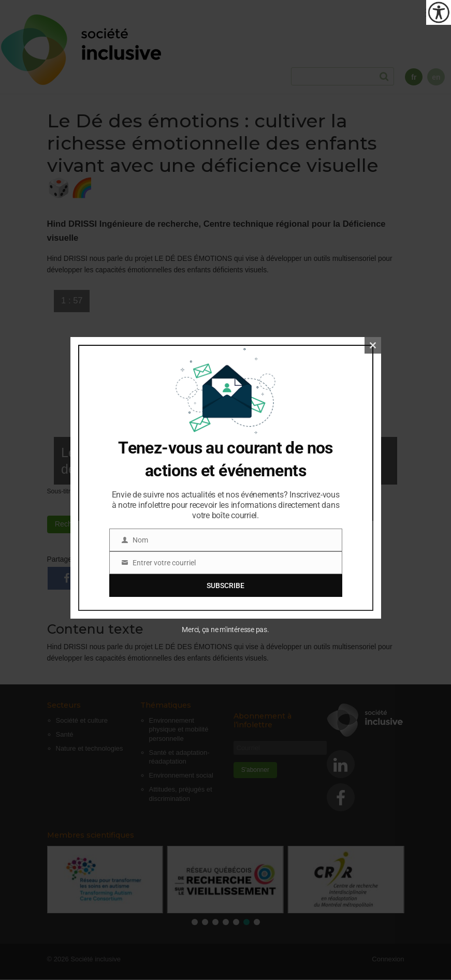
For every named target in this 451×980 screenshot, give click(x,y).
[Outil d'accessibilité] (439, 12)
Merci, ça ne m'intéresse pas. (226, 630)
